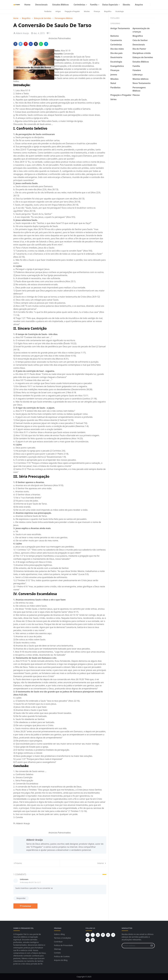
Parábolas (48, 11)
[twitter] (88, 940)
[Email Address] (135, 946)
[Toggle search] (154, 5)
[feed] (93, 935)
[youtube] (108, 935)
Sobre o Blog (59, 934)
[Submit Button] (152, 946)
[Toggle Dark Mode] (152, 5)
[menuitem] (27, 5)
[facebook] (146, 5)
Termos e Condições (63, 938)
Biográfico (108, 11)
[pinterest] (103, 935)
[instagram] (148, 5)
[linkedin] (98, 935)
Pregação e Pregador (72, 11)
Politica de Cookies (62, 956)
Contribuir (58, 942)
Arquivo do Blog (61, 960)
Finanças (97, 11)
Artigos (58, 11)
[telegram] (88, 935)
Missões (87, 11)
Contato (57, 953)
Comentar (26, 906)
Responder (21, 898)
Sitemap (58, 949)
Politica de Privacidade (63, 945)
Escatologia (120, 11)
